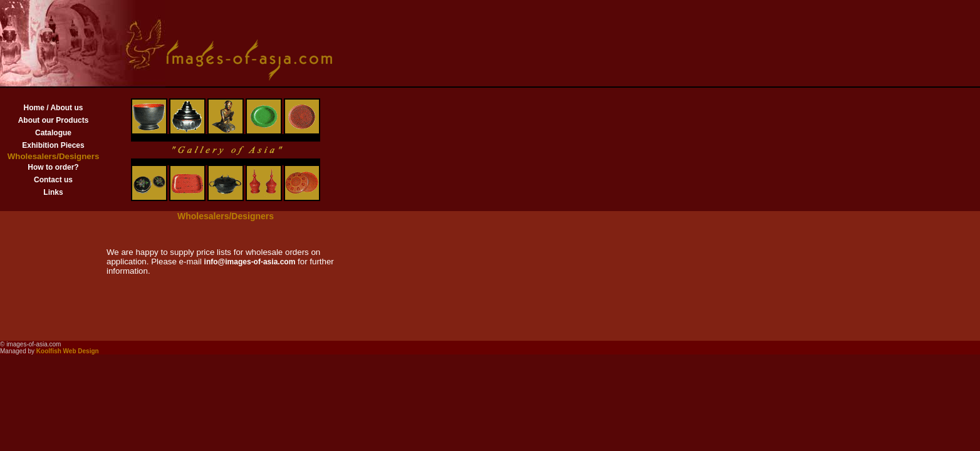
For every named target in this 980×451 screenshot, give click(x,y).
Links (53, 192)
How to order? (53, 167)
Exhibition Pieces (53, 145)
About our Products (54, 120)
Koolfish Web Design (68, 351)
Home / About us (54, 108)
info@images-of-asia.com (250, 262)
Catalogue (53, 133)
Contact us (53, 180)
